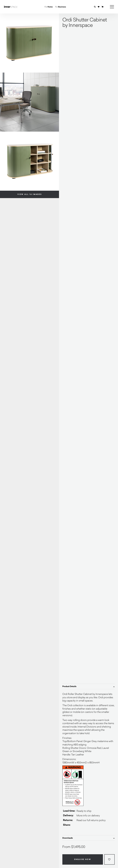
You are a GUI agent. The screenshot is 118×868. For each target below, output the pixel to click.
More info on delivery (88, 815)
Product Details (88, 686)
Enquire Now (83, 859)
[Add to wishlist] (109, 859)
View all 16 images (30, 194)
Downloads (88, 838)
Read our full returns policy (91, 820)
